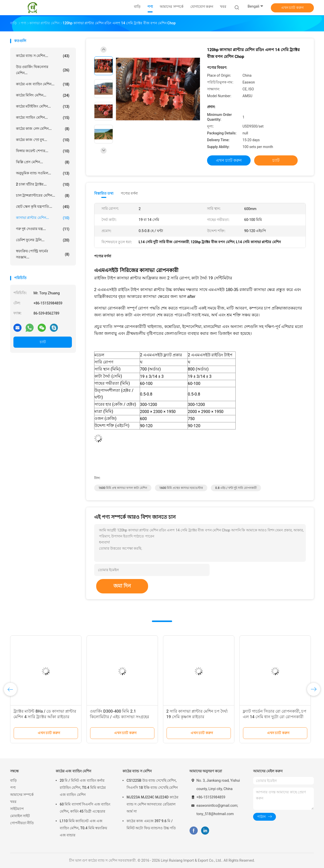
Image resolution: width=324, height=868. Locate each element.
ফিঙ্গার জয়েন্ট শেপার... (43, 151)
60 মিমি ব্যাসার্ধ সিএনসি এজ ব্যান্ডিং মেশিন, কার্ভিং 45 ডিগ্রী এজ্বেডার (85, 808)
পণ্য (13, 788)
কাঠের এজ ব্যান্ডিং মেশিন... (43, 84)
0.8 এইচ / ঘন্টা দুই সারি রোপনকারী (236, 488)
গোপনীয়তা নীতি (22, 823)
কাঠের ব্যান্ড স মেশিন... (43, 56)
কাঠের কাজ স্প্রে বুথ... (43, 140)
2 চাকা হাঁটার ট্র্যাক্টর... (43, 184)
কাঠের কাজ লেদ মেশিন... (43, 129)
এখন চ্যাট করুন (292, 8)
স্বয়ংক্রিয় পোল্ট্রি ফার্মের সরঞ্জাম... (43, 254)
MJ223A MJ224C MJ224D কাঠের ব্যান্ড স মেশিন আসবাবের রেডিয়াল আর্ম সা (153, 804)
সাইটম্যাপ (17, 809)
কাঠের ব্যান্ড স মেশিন (137, 771)
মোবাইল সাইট (20, 816)
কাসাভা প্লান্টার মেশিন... (43, 218)
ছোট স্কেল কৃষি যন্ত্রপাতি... (43, 207)
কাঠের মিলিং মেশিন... (43, 95)
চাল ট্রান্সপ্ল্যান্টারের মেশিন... (43, 196)
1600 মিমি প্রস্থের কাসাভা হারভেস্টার (181, 488)
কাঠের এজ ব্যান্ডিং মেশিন (73, 771)
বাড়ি (13, 780)
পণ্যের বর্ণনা (129, 193)
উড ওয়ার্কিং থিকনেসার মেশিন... (43, 70)
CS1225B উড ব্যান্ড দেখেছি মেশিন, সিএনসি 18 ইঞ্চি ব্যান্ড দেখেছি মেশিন (152, 784)
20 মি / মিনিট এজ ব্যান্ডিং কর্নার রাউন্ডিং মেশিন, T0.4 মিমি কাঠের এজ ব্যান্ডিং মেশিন (83, 788)
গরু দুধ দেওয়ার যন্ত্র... (43, 229)
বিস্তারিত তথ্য (104, 193)
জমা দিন (122, 586)
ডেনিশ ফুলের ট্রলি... (43, 240)
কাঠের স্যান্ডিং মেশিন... (43, 118)
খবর (13, 802)
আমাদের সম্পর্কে (22, 795)
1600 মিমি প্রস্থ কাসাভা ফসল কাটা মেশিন (123, 488)
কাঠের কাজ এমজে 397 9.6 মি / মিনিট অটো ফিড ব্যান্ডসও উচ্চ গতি (151, 824)
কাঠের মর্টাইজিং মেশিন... (43, 107)
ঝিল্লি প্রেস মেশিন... (43, 162)
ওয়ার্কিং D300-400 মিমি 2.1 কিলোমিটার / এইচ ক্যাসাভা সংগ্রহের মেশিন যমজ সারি (119, 717)
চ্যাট (43, 342)
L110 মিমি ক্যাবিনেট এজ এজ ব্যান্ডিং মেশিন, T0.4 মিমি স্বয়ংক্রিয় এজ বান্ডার (83, 828)
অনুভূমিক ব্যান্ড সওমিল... (43, 173)
